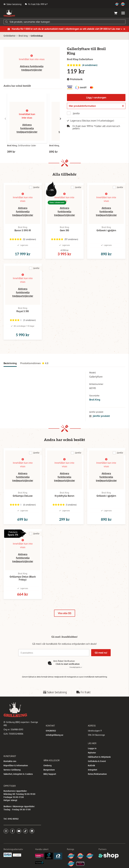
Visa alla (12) (65, 613)
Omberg (48, 765)
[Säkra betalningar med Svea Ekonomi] (8, 855)
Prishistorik (75, 79)
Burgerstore (49, 770)
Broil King (95, 400)
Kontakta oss (10, 761)
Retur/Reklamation (97, 774)
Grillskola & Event (97, 761)
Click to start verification (68, 664)
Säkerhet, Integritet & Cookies (18, 774)
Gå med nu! (101, 653)
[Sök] (64, 22)
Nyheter (92, 753)
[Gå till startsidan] (9, 13)
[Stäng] (124, 29)
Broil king (23, 36)
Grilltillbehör (10, 36)
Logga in (92, 748)
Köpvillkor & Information (16, 765)
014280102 (51, 731)
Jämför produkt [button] (100, 416)
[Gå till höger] (60, 119)
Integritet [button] (93, 770)
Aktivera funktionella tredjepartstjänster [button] (27, 128)
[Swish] (17, 855)
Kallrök (91, 765)
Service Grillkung (12, 770)
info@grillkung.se (55, 735)
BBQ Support (50, 774)
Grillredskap (37, 36)
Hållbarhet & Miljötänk (99, 757)
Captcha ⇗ (76, 667)
